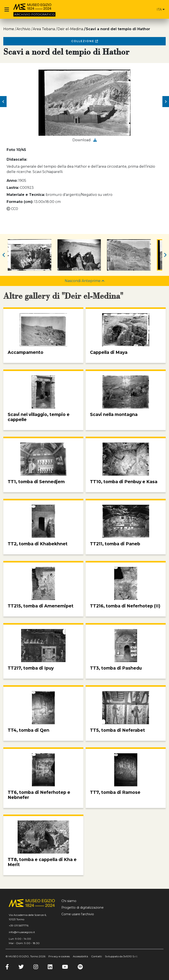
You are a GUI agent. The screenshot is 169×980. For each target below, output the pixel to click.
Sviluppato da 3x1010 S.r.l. (121, 956)
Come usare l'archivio (78, 914)
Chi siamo (69, 901)
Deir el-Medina (70, 29)
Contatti (96, 956)
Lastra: (13, 188)
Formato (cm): (20, 202)
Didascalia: (17, 159)
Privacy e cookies (59, 956)
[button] (3, 102)
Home (9, 29)
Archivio (23, 29)
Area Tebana (44, 29)
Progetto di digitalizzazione (83, 908)
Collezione (85, 41)
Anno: (12, 181)
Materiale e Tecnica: (26, 195)
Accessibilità (80, 956)
